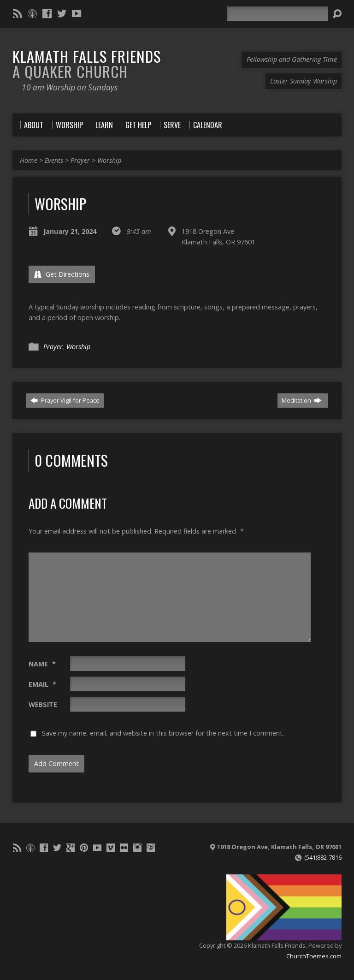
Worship (109, 160)
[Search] (277, 14)
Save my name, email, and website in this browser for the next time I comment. (163, 733)
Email (42, 684)
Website (43, 704)
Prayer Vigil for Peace (65, 400)
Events (54, 160)
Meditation (302, 400)
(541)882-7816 (323, 857)
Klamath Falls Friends (87, 63)
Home (29, 160)
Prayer (80, 160)
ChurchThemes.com (314, 956)
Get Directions (62, 274)
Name (42, 664)
